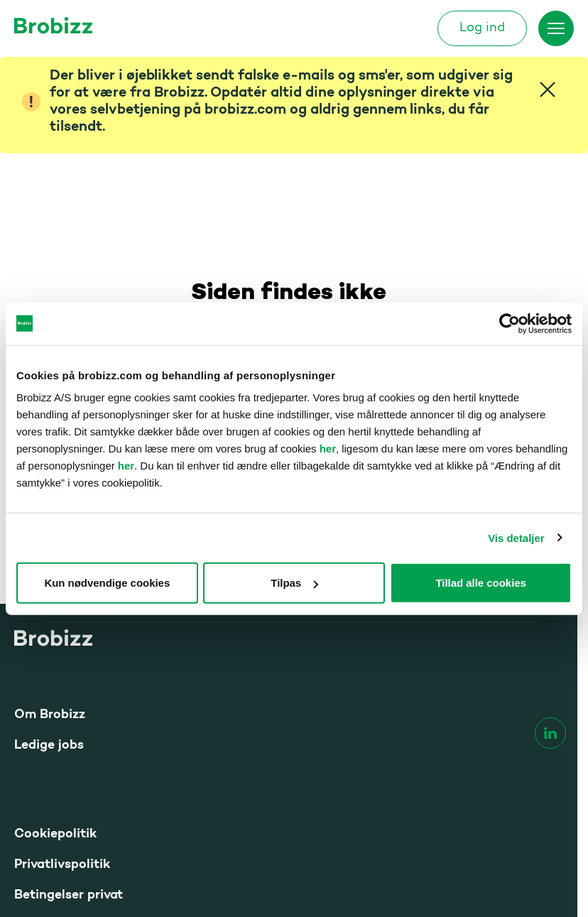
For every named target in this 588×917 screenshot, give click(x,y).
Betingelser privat (69, 895)
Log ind (482, 28)
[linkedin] (550, 733)
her (328, 449)
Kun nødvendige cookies (107, 583)
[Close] (548, 89)
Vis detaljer (516, 537)
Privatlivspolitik (62, 865)
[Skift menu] (556, 28)
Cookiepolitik (55, 834)
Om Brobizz (50, 715)
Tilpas (294, 583)
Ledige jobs (49, 745)
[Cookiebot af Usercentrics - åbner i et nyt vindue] (510, 323)
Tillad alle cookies (481, 583)
